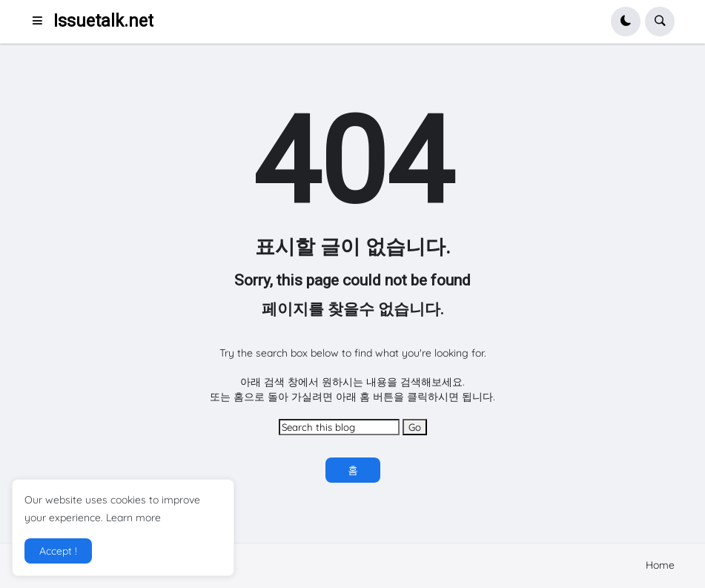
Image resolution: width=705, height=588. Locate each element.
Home (660, 565)
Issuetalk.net (103, 21)
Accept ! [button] (58, 551)
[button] (42, 22)
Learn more (133, 518)
